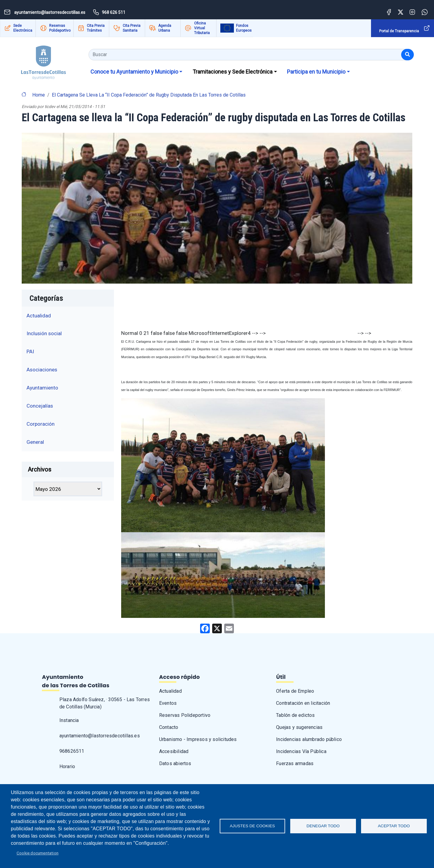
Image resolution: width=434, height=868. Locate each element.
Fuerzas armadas (295, 763)
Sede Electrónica (23, 28)
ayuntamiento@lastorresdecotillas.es (100, 736)
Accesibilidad (174, 751)
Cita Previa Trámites (96, 28)
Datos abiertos (175, 763)
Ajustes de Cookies (253, 826)
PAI (30, 351)
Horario (67, 766)
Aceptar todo (394, 826)
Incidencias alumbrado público (309, 739)
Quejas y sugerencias (299, 727)
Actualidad (39, 316)
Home (39, 95)
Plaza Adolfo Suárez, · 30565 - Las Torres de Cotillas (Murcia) (105, 703)
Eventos (168, 703)
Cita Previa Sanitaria (132, 28)
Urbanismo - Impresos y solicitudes (198, 739)
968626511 (72, 751)
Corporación (41, 424)
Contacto (169, 727)
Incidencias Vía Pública (301, 751)
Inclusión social (44, 333)
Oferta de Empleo (295, 691)
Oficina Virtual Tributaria (202, 28)
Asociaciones (42, 370)
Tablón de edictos (295, 715)
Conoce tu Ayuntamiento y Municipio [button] (134, 72)
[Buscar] (407, 55)
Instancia (69, 720)
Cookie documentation (38, 853)
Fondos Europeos (244, 28)
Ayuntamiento (42, 388)
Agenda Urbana (165, 28)
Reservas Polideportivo (60, 28)
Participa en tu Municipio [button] (316, 72)
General (35, 442)
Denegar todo (323, 826)
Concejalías (40, 406)
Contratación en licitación (303, 703)
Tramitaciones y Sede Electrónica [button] (233, 72)
